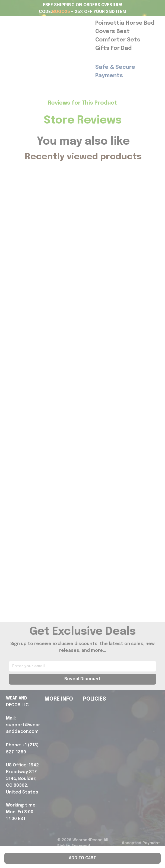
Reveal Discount (82, 679)
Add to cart (82, 858)
